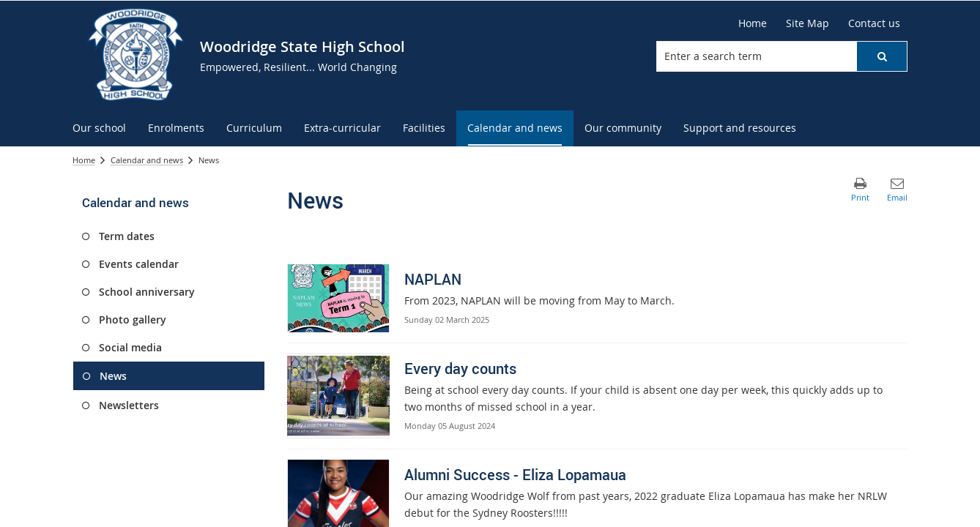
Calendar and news (147, 160)
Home (84, 160)
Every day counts (460, 369)
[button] (882, 56)
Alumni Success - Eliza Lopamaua (515, 475)
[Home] (753, 23)
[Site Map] (808, 23)
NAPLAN (433, 279)
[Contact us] (874, 23)
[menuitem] (99, 128)
